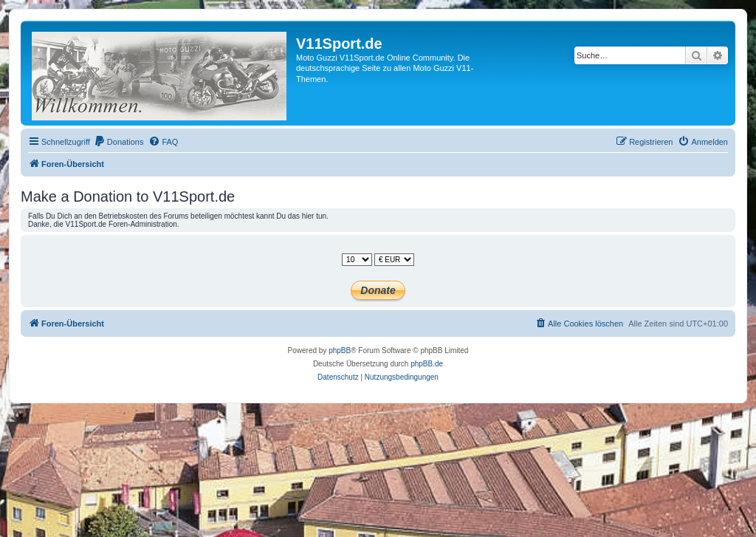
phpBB (340, 350)
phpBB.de (427, 364)
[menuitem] (119, 142)
